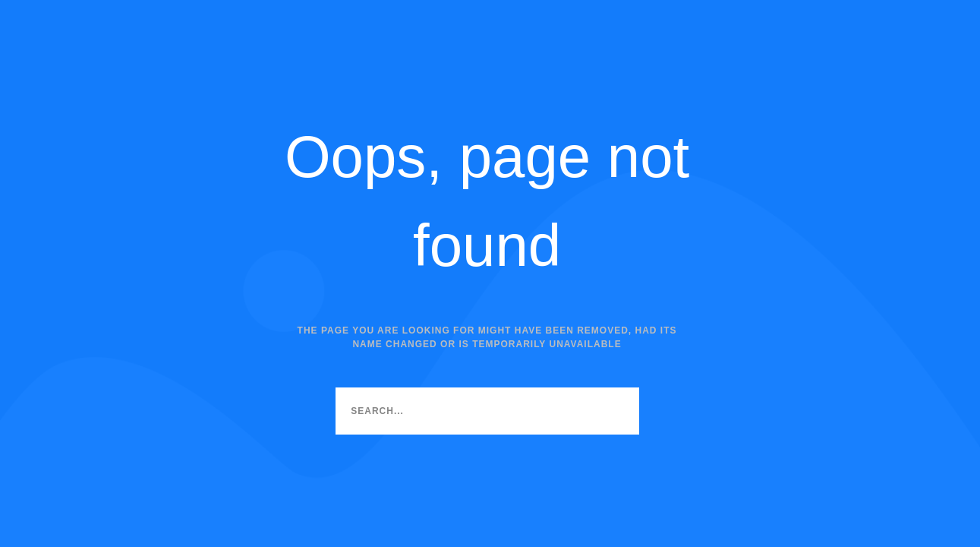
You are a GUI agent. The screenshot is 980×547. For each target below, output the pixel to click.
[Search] (616, 411)
